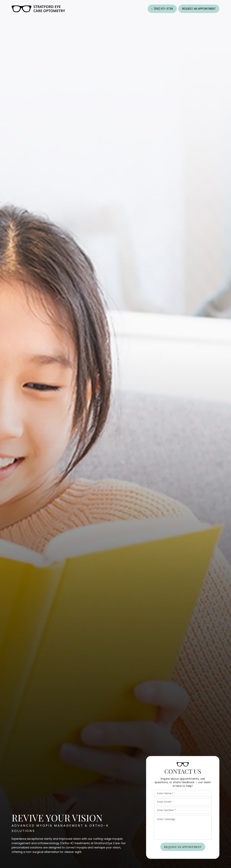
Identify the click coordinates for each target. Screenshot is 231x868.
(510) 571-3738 (163, 9)
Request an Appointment (199, 9)
